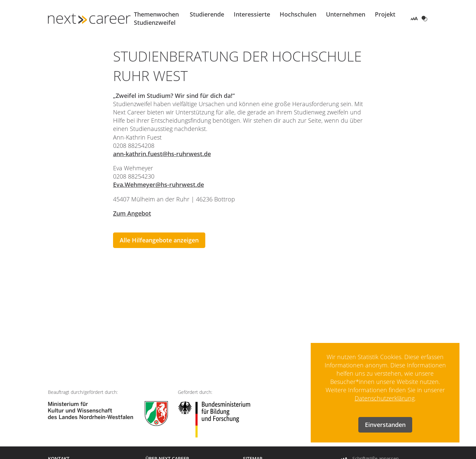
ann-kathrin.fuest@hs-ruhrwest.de (162, 154)
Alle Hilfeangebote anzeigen (159, 240)
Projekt (385, 14)
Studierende (207, 14)
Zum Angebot (132, 213)
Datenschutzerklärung (385, 398)
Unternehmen (346, 14)
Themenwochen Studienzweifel (156, 18)
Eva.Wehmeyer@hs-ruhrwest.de (159, 185)
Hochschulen (298, 14)
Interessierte (252, 14)
